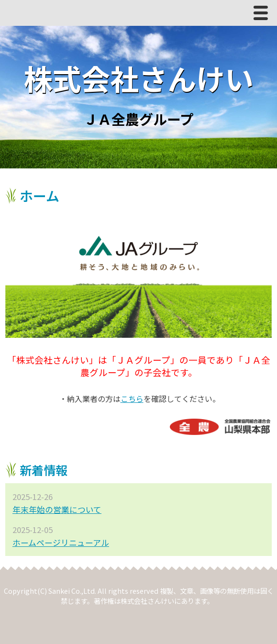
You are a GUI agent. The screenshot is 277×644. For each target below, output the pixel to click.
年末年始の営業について (57, 510)
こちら (132, 399)
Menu (263, 15)
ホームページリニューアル (61, 543)
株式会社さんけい (139, 78)
